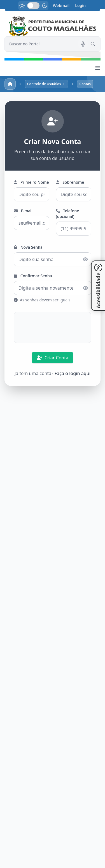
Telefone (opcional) (68, 214)
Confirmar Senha (33, 276)
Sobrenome (70, 182)
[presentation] (53, 327)
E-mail (23, 211)
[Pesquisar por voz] (83, 44)
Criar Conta (53, 358)
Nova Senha (28, 247)
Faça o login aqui (72, 373)
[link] (53, 26)
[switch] (33, 6)
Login (80, 5)
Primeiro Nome (31, 182)
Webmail (61, 5)
